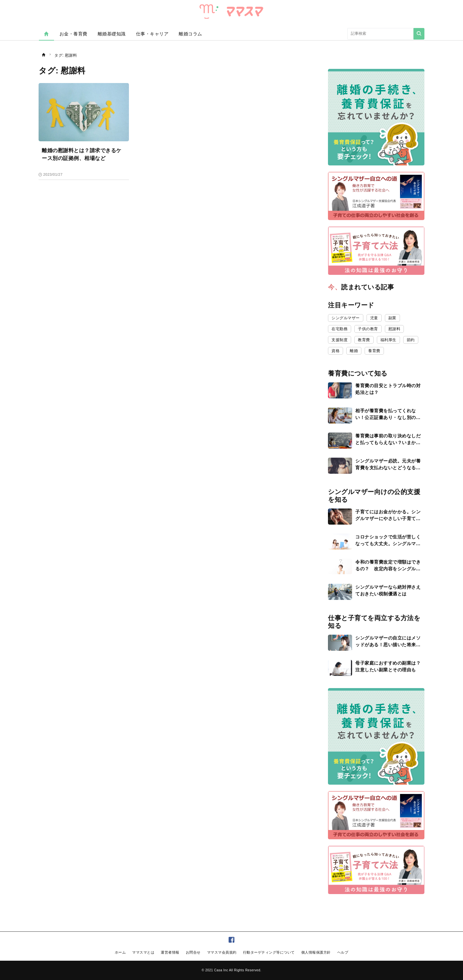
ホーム (120, 952)
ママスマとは (143, 952)
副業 (392, 318)
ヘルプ (343, 952)
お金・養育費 (73, 34)
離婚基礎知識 (112, 34)
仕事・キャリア (152, 34)
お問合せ (193, 952)
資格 (336, 351)
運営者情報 (170, 952)
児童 (374, 318)
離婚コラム (191, 34)
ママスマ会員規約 (222, 952)
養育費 (374, 351)
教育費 (364, 340)
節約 (411, 340)
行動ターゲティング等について (269, 952)
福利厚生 (388, 340)
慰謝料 (395, 329)
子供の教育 (368, 329)
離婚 (354, 351)
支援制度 (340, 340)
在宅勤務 (340, 329)
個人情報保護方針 (316, 952)
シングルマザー (346, 318)
